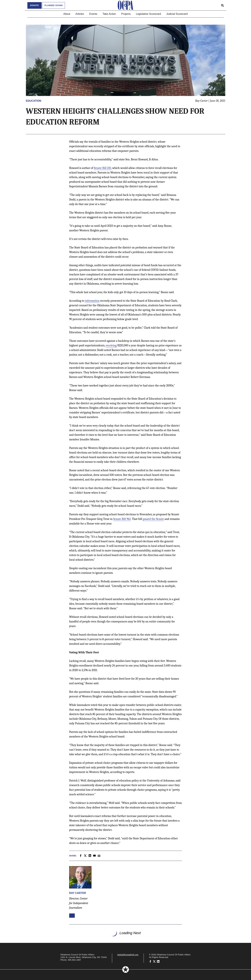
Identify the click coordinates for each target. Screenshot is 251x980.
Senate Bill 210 (102, 168)
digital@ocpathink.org (128, 955)
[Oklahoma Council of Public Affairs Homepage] (126, 5)
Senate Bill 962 (122, 519)
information (92, 301)
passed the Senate (153, 519)
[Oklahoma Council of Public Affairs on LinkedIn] (158, 961)
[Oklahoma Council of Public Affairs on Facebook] (150, 961)
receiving (111, 345)
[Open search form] (222, 5)
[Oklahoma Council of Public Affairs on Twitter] (154, 961)
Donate (35, 5)
